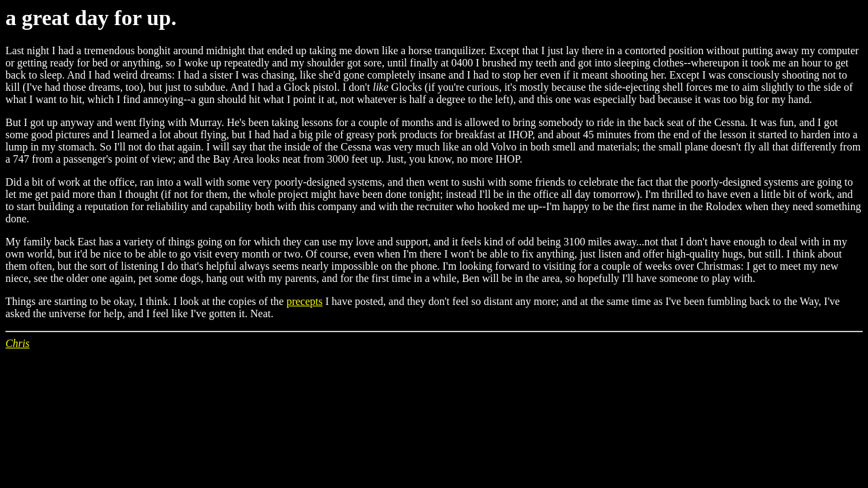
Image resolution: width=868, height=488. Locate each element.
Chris (18, 343)
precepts (304, 301)
